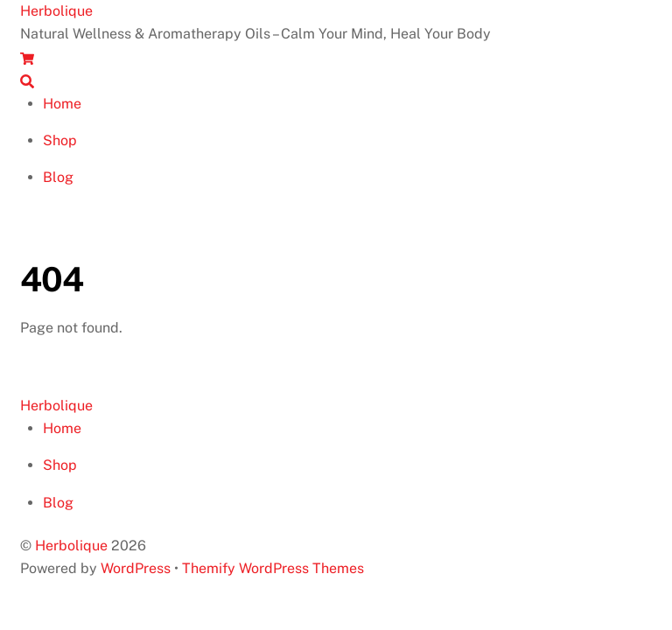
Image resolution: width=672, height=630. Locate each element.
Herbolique (71, 546)
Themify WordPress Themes (273, 568)
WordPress (136, 568)
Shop (60, 140)
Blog (58, 177)
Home (62, 104)
